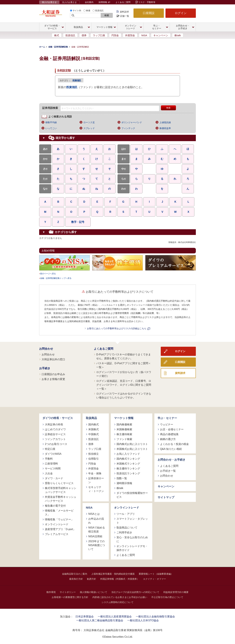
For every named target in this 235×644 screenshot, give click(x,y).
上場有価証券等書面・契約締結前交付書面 (113, 574)
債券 (84, 35)
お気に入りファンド (128, 454)
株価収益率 (165, 128)
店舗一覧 (125, 16)
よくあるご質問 (123, 2)
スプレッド (89, 128)
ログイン (181, 13)
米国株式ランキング (128, 464)
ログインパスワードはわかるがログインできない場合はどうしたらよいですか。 (124, 396)
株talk (178, 35)
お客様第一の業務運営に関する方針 (70, 597)
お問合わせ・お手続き (172, 460)
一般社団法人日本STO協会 (143, 620)
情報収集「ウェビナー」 (59, 519)
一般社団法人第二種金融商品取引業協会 (100, 620)
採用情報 (104, 2)
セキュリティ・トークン (96, 489)
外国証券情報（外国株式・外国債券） (120, 579)
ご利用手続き (124, 532)
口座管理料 (51, 464)
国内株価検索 (124, 424)
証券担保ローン (96, 480)
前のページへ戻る (48, 274)
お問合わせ (46, 349)
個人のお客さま (49, 2)
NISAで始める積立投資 (97, 530)
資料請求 (124, 12)
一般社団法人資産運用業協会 (115, 617)
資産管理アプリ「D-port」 (60, 529)
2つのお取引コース (56, 444)
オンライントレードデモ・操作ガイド (132, 548)
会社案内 (89, 2)
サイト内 (77, 11)
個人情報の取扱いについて (94, 592)
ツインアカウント (55, 439)
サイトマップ (166, 497)
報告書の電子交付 (55, 506)
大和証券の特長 (54, 424)
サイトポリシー (68, 592)
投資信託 (99, 11)
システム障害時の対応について (117, 602)
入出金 (49, 473)
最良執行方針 (76, 579)
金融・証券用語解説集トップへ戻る (56, 278)
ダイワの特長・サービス (58, 418)
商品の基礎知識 (169, 434)
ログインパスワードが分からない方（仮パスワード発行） (124, 374)
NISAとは (94, 514)
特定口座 (50, 449)
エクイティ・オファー (155, 579)
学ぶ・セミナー (167, 418)
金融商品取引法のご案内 (75, 574)
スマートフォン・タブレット (132, 521)
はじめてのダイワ (55, 429)
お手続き (45, 368)
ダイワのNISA (53, 454)
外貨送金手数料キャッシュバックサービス (61, 499)
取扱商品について (127, 528)
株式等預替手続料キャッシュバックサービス (61, 490)
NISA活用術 (95, 536)
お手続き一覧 (168, 471)
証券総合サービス (55, 434)
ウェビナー (167, 424)
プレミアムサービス (57, 534)
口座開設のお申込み (53, 374)
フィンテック (128, 128)
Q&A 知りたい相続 (171, 449)
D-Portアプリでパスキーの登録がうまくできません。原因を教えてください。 (124, 356)
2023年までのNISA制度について (97, 545)
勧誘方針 (92, 579)
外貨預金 (130, 35)
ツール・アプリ (126, 514)
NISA (144, 35)
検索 (107, 15)
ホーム (42, 47)
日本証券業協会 (85, 617)
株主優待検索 (124, 434)
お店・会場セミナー (172, 429)
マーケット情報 (124, 418)
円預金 (115, 35)
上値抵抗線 (165, 122)
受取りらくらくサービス (59, 483)
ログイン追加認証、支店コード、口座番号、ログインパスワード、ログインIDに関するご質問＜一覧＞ (124, 385)
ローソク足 (89, 122)
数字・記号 (78, 222)
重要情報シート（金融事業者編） (156, 574)
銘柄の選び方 (168, 439)
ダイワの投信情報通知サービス (132, 495)
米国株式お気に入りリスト (132, 449)
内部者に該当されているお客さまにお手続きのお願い (120, 597)
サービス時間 (53, 469)
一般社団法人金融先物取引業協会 (155, 617)
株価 (88, 11)
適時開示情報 (124, 483)
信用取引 (94, 459)
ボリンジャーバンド (132, 122)
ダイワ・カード (54, 478)
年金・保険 (95, 473)
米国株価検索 (124, 429)
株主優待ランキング (128, 469)
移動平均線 (51, 122)
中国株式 (94, 434)
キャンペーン (161, 35)
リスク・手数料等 (147, 2)
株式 (57, 35)
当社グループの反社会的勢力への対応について (135, 592)
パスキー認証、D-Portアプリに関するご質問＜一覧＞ (124, 365)
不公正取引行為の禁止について (167, 597)
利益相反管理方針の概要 (176, 592)
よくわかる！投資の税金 (174, 444)
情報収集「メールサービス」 (59, 513)
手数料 (49, 459)
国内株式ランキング (128, 459)
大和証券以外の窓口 (53, 359)
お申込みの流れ (96, 521)
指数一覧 (122, 478)
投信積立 (94, 454)
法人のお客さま (69, 2)
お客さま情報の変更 (53, 379)
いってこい (51, 128)
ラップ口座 (99, 35)
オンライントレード (57, 524)
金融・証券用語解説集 (58, 47)
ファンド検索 (124, 439)
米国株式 (94, 429)
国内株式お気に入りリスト (132, 444)
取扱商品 (91, 418)
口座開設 (149, 13)
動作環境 (51, 592)
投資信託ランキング (128, 473)
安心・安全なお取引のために (132, 539)
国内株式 (94, 424)
